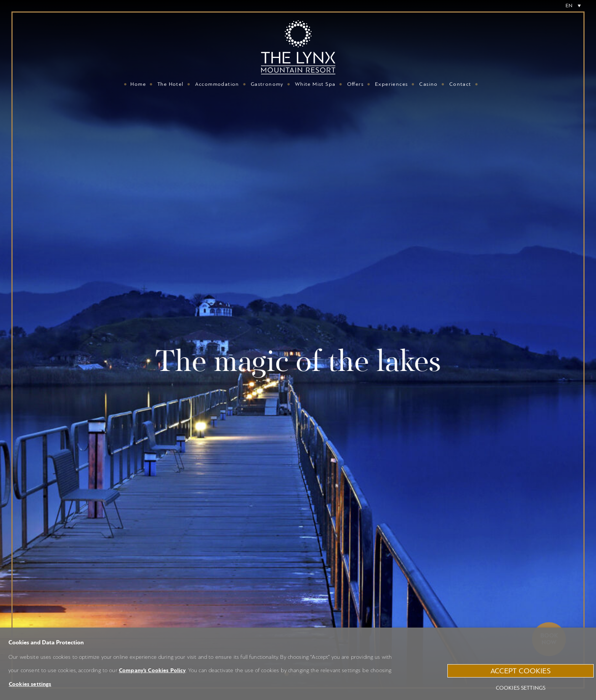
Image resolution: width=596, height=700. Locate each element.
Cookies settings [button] (30, 684)
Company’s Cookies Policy (152, 670)
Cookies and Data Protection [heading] (46, 642)
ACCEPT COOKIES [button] (521, 671)
